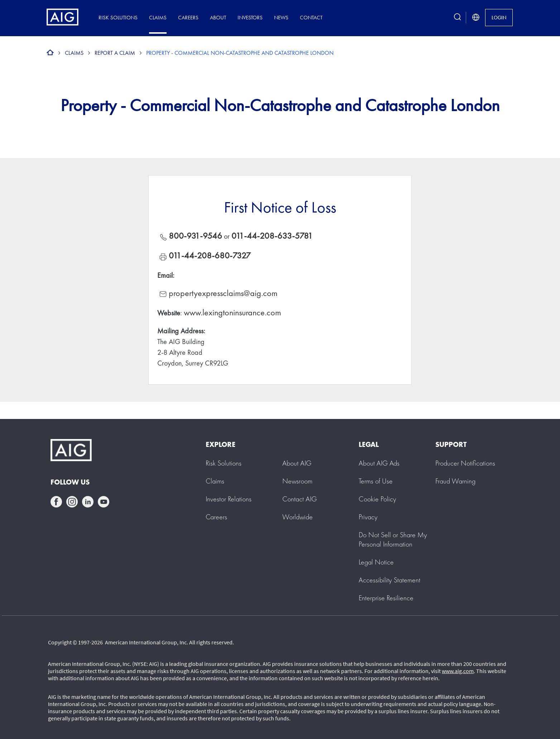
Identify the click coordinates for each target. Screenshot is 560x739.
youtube (104, 502)
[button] (393, 539)
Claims (158, 17)
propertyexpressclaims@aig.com (223, 293)
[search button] (458, 17)
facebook (56, 502)
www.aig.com (458, 671)
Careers (188, 17)
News (281, 17)
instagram (72, 502)
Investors (250, 17)
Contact (311, 17)
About (218, 17)
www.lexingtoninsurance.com (232, 312)
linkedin (88, 502)
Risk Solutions (118, 17)
